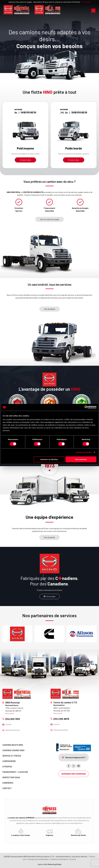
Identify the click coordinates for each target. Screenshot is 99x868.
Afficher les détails (84, 452)
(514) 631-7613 (13, 719)
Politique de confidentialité (38, 859)
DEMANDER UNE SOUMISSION (74, 774)
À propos (7, 767)
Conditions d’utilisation (59, 859)
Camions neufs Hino (13, 745)
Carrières (8, 783)
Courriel (8, 724)
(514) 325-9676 (61, 719)
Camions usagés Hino (13, 750)
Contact (7, 788)
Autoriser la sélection (49, 459)
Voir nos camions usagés (50, 219)
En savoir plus (25, 160)
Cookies (73, 859)
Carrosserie (9, 761)
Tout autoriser (81, 459)
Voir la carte (10, 713)
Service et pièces (12, 756)
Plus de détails (50, 309)
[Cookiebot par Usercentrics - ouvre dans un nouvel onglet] (86, 407)
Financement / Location (15, 772)
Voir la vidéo (50, 596)
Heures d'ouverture (13, 730)
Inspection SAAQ (11, 777)
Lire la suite (86, 2)
